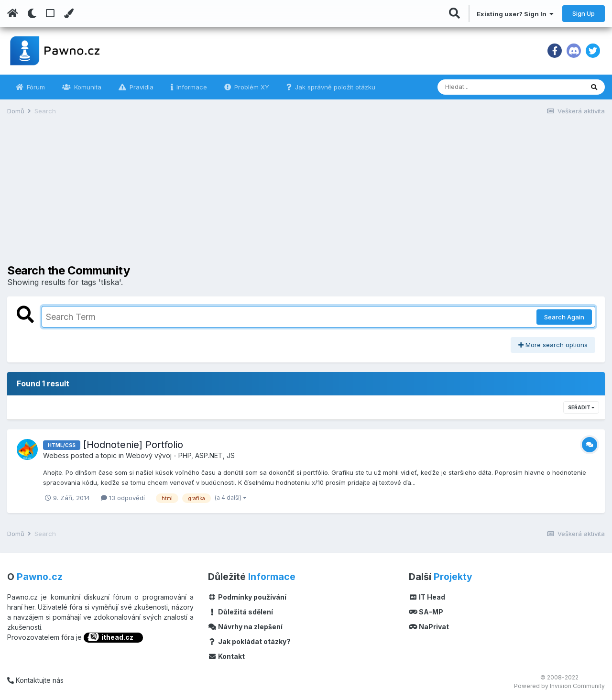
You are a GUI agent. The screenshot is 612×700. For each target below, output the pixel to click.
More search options (553, 345)
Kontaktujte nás (35, 680)
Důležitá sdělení (240, 612)
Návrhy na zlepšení (245, 627)
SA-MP (426, 612)
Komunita (87, 87)
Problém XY (251, 87)
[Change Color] (69, 13)
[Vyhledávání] (484, 87)
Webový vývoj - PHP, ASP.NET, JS (180, 455)
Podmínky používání (247, 597)
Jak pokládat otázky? (249, 641)
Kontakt (226, 656)
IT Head (427, 597)
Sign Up (584, 13)
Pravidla (141, 87)
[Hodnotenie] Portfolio (133, 445)
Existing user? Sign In (515, 14)
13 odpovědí (123, 498)
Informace (191, 87)
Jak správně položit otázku (334, 87)
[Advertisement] (306, 197)
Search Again (564, 317)
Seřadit (581, 407)
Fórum (35, 87)
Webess (56, 455)
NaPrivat (429, 627)
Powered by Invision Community (559, 686)
